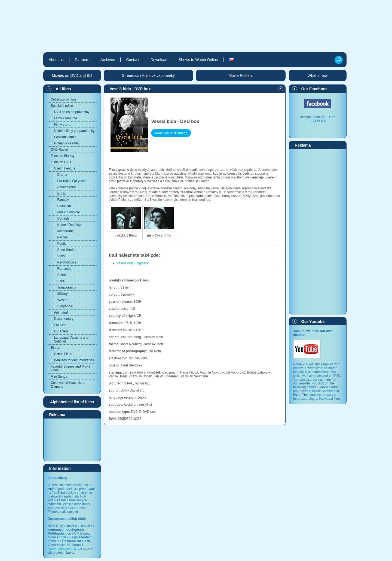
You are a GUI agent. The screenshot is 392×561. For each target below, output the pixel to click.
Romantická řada (67, 143)
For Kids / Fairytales (72, 181)
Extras (56, 348)
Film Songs (59, 377)
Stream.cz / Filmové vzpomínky (148, 75)
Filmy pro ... (63, 125)
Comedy (64, 219)
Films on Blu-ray (63, 156)
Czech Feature (65, 168)
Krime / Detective (70, 225)
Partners (82, 60)
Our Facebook (315, 89)
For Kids (60, 325)
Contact (133, 60)
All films (63, 89)
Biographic (65, 306)
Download (159, 60)
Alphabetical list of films (72, 402)
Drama (62, 175)
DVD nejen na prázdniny (72, 112)
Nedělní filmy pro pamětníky (74, 131)
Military (63, 294)
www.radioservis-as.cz (65, 549)
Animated (61, 313)
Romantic (64, 269)
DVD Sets (61, 331)
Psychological (67, 262)
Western (63, 300)
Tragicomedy (67, 287)
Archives (108, 60)
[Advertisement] (72, 439)
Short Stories (67, 250)
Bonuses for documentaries (74, 360)
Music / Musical (69, 212)
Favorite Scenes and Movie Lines (71, 368)
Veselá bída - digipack (132, 263)
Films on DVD (61, 162)
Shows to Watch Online (198, 60)
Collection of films (64, 99)
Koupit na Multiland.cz (171, 133)
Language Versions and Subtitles (71, 339)
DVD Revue (59, 150)
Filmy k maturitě (66, 118)
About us (56, 60)
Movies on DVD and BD (72, 75)
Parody (63, 237)
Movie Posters (241, 75)
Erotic (62, 193)
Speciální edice (62, 106)
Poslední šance (65, 137)
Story (61, 256)
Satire (62, 275)
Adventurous (67, 187)
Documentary (64, 319)
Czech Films (63, 354)
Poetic (62, 244)
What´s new (318, 75)
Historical (64, 206)
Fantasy (63, 200)
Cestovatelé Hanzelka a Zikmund (68, 385)
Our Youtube (313, 322)
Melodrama (66, 231)
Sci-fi (61, 281)
